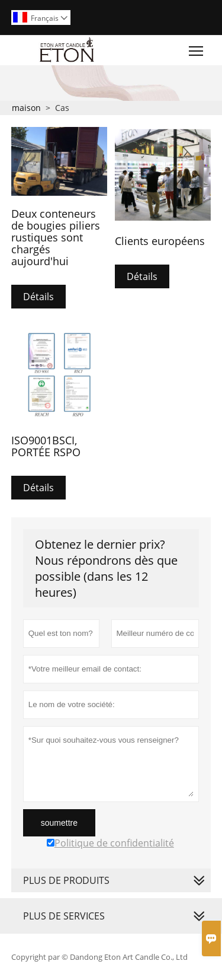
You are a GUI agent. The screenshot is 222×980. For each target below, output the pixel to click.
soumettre (59, 823)
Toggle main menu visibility (197, 48)
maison (26, 108)
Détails (38, 297)
